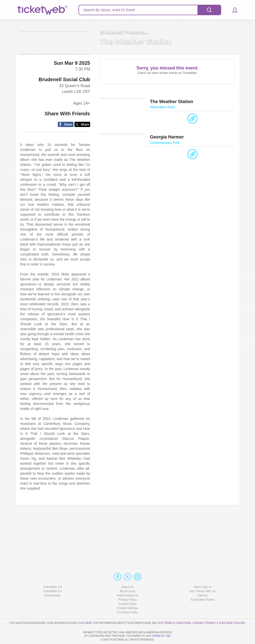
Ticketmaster (53, 581)
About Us (127, 573)
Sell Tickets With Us (202, 577)
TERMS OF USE (161, 636)
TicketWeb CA (53, 577)
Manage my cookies (128, 594)
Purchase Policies (232, 609)
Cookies (198, 609)
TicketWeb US (53, 573)
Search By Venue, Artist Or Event (109, 10)
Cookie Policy (128, 590)
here (88, 609)
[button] (232, 10)
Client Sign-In (202, 573)
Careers (203, 581)
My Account (127, 577)
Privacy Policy (128, 585)
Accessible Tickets (202, 585)
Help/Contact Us (127, 581)
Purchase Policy (127, 598)
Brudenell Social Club (64, 126)
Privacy (211, 609)
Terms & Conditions (177, 609)
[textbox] (150, 10)
